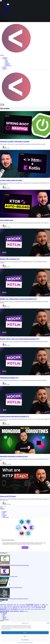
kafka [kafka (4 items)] (45, 606)
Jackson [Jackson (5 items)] (35, 606)
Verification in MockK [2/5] (9, 378)
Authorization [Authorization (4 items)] (10, 605)
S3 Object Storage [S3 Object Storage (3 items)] (38, 609)
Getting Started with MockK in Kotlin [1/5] (14, 416)
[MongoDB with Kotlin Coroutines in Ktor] (25, 454)
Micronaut (7, 63)
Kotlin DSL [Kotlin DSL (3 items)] (15, 607)
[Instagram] (4, 600)
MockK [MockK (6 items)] (44, 607)
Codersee (2, 55)
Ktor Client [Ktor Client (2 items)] (25, 608)
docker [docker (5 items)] (44, 605)
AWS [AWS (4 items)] (15, 605)
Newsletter (5, 68)
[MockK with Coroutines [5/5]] (25, 256)
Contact (4, 69)
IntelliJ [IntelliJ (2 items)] (32, 606)
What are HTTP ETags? (8, 496)
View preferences (25, 640)
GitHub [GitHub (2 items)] (5, 606)
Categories (5, 59)
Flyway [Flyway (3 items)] (1, 606)
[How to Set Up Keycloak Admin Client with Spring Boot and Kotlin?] (5, 564)
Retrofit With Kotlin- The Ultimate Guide (9, 576)
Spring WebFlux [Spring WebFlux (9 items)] (14, 611)
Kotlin (7, 62)
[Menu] (2, 105)
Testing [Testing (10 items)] (22, 611)
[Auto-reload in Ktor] (25, 217)
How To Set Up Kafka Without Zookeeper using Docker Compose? (14, 599)
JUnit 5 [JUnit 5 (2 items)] (39, 606)
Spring (7, 61)
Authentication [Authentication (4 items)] (3, 605)
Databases (7, 64)
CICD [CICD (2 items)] (18, 605)
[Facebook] (1, 600)
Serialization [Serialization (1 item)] (44, 609)
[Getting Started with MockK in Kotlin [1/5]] (25, 414)
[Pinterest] (5, 600)
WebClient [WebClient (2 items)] (26, 611)
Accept (25, 633)
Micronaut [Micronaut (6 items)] (39, 607)
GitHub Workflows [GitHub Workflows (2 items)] (16, 606)
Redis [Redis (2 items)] (26, 609)
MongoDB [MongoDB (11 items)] (3, 609)
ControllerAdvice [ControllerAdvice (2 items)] (22, 605)
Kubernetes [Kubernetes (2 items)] (34, 608)
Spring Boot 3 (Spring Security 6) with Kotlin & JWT (11, 588)
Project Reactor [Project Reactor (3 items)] (21, 609)
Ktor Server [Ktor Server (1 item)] (29, 608)
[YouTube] (7, 600)
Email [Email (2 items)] (47, 605)
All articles (5, 57)
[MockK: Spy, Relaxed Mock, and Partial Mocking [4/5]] (25, 296)
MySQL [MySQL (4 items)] (9, 609)
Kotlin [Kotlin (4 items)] (5, 607)
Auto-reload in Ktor (7, 220)
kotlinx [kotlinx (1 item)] (19, 608)
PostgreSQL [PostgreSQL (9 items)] (14, 609)
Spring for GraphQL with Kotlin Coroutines (15, 141)
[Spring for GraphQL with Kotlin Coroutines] (25, 139)
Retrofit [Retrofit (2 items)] (32, 609)
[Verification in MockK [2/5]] (25, 375)
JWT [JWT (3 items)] (42, 606)
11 (5, 506)
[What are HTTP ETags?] (25, 494)
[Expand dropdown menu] (8, 59)
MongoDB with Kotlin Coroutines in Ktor (14, 456)
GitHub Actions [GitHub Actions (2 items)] (10, 606)
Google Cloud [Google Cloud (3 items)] (23, 606)
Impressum (31, 643)
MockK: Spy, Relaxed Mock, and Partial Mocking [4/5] (18, 299)
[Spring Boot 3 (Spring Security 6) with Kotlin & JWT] (5, 586)
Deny (25, 636)
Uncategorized (8, 66)
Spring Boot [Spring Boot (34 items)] (5, 611)
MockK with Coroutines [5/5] (10, 259)
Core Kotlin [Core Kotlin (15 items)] (30, 604)
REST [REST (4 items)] (29, 609)
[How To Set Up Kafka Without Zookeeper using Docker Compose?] (5, 597)
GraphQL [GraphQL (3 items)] (28, 606)
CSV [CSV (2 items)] (40, 605)
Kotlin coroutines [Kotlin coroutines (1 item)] (10, 608)
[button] (48, 623)
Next (1, 508)
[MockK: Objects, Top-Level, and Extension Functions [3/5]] (25, 336)
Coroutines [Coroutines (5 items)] (37, 605)
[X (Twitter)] (2, 600)
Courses (4, 67)
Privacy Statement (26, 643)
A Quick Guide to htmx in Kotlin (11, 180)
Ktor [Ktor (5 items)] (22, 607)
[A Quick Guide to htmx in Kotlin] (25, 177)
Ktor (6, 60)
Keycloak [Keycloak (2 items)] (2, 608)
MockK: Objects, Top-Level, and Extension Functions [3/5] (20, 339)
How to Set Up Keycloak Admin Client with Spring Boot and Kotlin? (14, 565)
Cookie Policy (20, 643)
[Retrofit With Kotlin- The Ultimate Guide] (5, 575)
